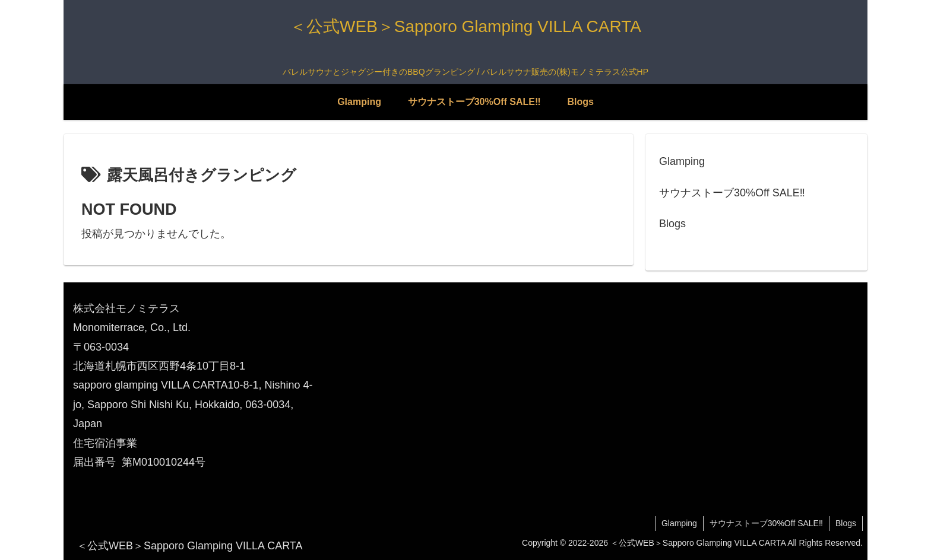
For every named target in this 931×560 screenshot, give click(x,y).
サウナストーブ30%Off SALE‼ (732, 193)
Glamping (682, 161)
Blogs (672, 224)
